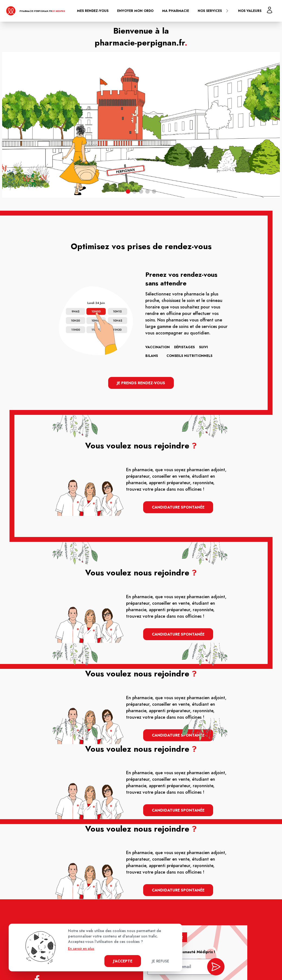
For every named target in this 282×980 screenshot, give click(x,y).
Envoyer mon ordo (135, 11)
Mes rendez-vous (93, 11)
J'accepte (123, 961)
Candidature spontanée (178, 507)
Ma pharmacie (176, 11)
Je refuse (161, 961)
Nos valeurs (250, 11)
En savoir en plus (81, 949)
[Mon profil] (270, 10)
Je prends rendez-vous (141, 383)
